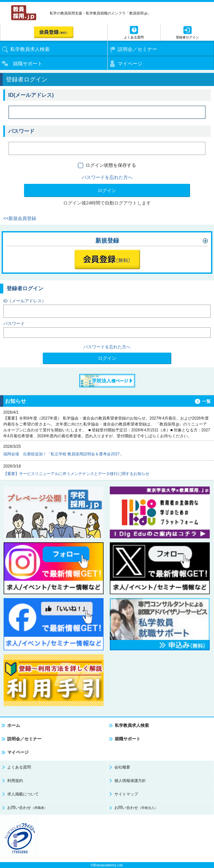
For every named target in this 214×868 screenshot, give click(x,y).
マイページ (18, 752)
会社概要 (122, 767)
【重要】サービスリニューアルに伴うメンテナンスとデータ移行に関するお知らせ (76, 474)
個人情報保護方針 (130, 781)
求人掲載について (23, 794)
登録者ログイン (187, 37)
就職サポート (128, 739)
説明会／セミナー (24, 739)
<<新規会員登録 (20, 218)
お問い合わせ (27, 808)
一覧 (206, 401)
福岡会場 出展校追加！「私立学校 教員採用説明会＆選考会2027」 (63, 454)
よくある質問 (19, 767)
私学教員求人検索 (132, 725)
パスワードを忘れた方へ (107, 177)
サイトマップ (126, 794)
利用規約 (15, 781)
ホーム (14, 725)
